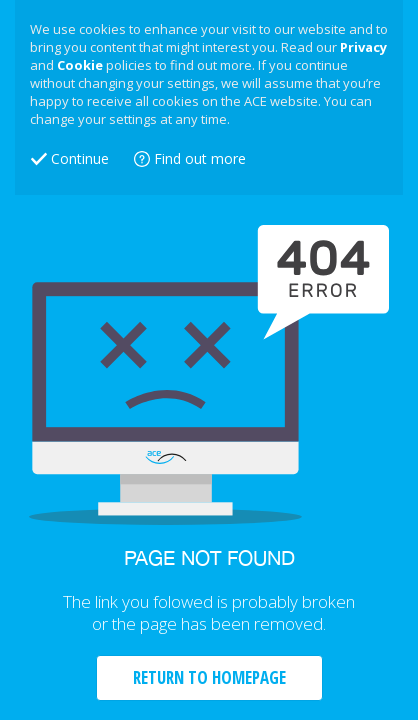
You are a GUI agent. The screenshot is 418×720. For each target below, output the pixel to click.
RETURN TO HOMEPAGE (209, 677)
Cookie (80, 65)
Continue (80, 158)
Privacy (363, 47)
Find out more (200, 158)
